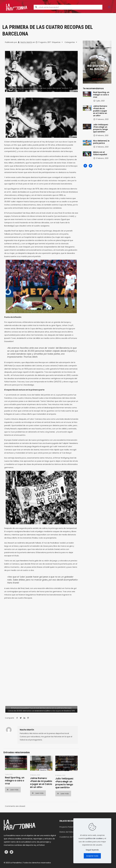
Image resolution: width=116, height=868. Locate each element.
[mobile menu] (109, 7)
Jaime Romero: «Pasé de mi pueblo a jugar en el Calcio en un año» (41, 783)
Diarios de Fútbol (67, 832)
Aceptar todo (92, 856)
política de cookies (94, 838)
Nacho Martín (26, 42)
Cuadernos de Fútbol (69, 837)
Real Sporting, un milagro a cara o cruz (15, 781)
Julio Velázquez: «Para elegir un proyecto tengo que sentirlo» (65, 783)
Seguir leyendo (92, 850)
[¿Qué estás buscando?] (68, 7)
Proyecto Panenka (68, 827)
